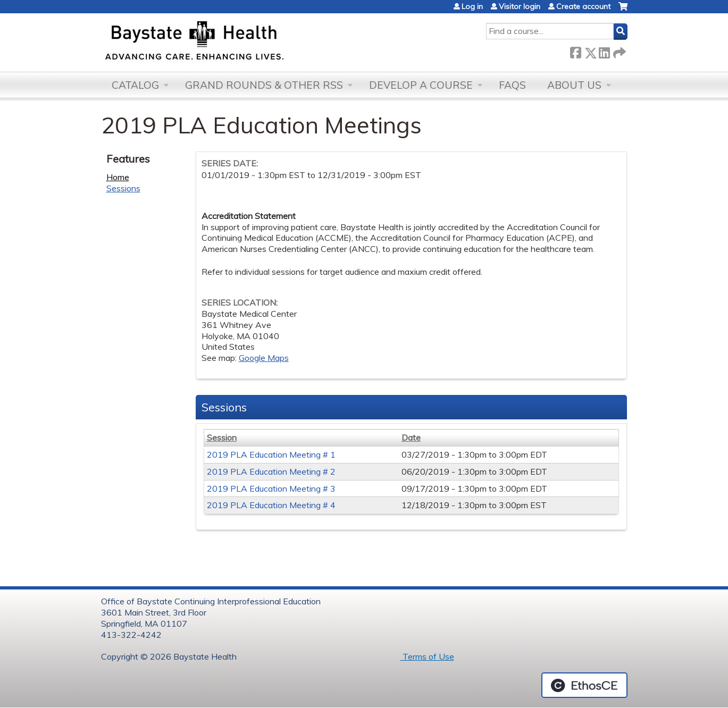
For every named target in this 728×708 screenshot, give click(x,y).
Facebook (575, 51)
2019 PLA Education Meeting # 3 (271, 488)
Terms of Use (427, 656)
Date (411, 437)
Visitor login (520, 6)
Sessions (123, 188)
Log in (472, 6)
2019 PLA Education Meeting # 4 (271, 505)
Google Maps (264, 358)
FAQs (512, 85)
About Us (574, 85)
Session (222, 437)
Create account (583, 6)
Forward (618, 51)
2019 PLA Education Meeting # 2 (271, 471)
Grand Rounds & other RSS (264, 85)
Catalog (135, 85)
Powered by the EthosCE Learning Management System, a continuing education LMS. (584, 685)
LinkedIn (604, 51)
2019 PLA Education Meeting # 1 (271, 454)
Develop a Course (421, 85)
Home (118, 177)
